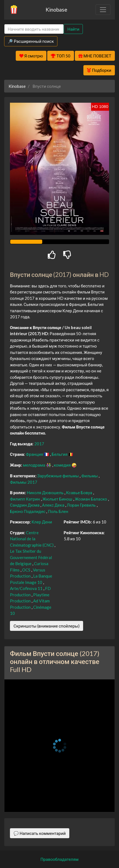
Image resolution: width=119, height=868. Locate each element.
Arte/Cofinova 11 (27, 588)
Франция (35, 454)
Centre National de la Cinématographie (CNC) (32, 539)
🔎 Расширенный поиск (31, 41)
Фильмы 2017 (24, 482)
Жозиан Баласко (91, 499)
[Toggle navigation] (103, 10)
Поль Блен (58, 511)
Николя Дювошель (46, 493)
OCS (27, 570)
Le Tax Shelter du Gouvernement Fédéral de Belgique (31, 557)
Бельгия (60, 454)
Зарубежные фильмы (59, 476)
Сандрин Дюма (25, 505)
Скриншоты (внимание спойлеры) (47, 626)
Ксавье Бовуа (80, 493)
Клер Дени (42, 522)
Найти (73, 29)
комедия (63, 465)
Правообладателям (60, 859)
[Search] (34, 29)
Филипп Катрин (25, 499)
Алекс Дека (54, 505)
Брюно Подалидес (28, 511)
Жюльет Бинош (58, 499)
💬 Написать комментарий (40, 833)
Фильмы (90, 476)
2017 (39, 444)
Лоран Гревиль (82, 505)
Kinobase (56, 10)
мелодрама (35, 465)
